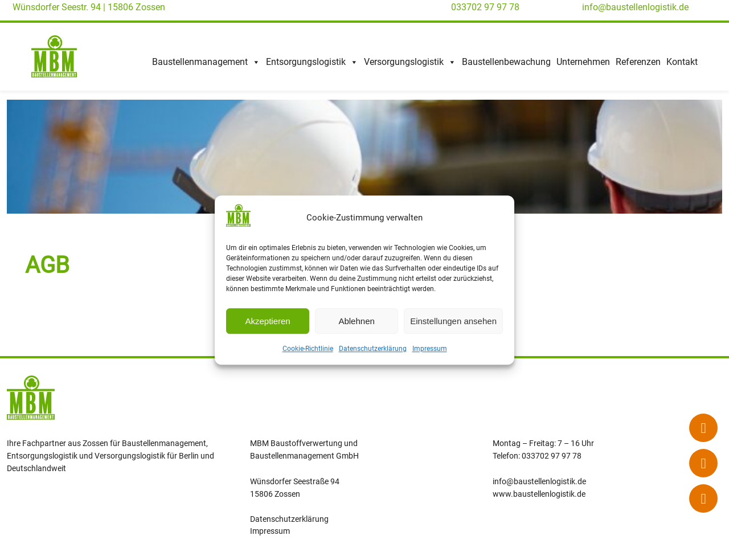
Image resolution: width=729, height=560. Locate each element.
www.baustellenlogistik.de (539, 494)
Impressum (430, 349)
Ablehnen (356, 321)
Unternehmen (583, 62)
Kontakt (682, 62)
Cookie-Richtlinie (308, 349)
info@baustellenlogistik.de (635, 7)
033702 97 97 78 (485, 7)
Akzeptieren (267, 321)
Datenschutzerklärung (373, 349)
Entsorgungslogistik (312, 62)
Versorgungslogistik (410, 62)
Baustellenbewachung (506, 62)
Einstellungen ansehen (453, 321)
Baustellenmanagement (206, 62)
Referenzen (638, 62)
